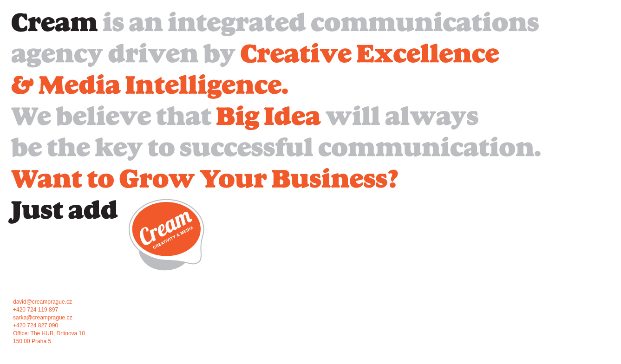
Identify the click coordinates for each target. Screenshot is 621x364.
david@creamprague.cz (42, 302)
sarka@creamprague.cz (43, 318)
